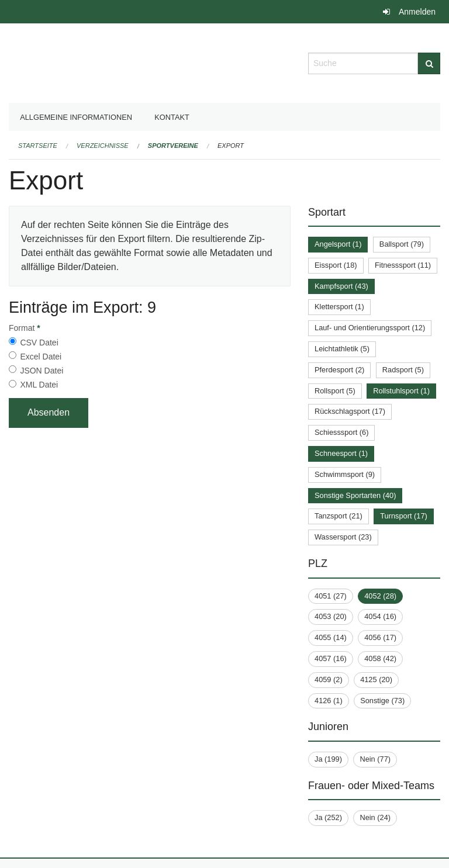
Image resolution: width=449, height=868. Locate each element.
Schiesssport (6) (341, 432)
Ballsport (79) (402, 244)
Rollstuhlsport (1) (401, 391)
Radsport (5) (403, 370)
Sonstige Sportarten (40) (355, 495)
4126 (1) (329, 701)
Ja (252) (328, 817)
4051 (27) (331, 596)
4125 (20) (376, 679)
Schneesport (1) (341, 453)
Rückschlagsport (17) (350, 411)
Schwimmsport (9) (345, 474)
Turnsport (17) (404, 516)
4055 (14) (331, 637)
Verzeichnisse (103, 146)
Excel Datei (41, 357)
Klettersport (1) (339, 307)
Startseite (38, 146)
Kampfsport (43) (341, 286)
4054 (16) (380, 616)
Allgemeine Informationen (76, 117)
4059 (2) (329, 679)
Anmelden (417, 12)
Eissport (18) (336, 265)
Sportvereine (173, 146)
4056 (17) (380, 637)
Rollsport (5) (335, 391)
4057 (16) (331, 658)
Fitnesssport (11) (403, 265)
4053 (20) (331, 616)
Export (231, 146)
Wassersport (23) (343, 537)
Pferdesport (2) (339, 370)
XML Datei (39, 385)
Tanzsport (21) (339, 516)
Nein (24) (375, 817)
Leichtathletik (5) (342, 349)
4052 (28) (380, 596)
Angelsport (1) (338, 244)
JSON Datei (42, 371)
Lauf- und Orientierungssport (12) (370, 328)
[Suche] (429, 63)
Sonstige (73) (382, 701)
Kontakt (172, 117)
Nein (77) (375, 759)
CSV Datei (39, 343)
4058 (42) (380, 658)
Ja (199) (328, 759)
